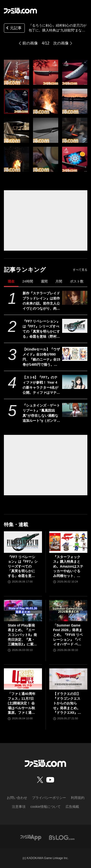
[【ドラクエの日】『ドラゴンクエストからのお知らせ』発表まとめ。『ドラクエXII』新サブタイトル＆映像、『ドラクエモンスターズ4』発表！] (68, 679)
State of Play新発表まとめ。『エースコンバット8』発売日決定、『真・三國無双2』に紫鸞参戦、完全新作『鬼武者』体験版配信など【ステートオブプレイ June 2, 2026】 (22, 635)
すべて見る (80, 270)
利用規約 (78, 798)
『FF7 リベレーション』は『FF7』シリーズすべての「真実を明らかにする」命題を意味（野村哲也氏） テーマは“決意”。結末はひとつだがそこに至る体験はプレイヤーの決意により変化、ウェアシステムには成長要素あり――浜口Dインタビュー (41, 329)
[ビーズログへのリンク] (62, 837)
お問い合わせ (17, 798)
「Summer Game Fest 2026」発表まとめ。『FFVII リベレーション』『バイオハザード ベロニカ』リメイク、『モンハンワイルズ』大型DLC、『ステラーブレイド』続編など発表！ (68, 635)
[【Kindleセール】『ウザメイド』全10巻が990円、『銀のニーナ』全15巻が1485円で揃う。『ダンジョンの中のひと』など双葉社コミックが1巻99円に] (75, 354)
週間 (44, 281)
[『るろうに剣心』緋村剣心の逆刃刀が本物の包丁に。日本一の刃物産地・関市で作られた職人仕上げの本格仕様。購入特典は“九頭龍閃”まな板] (17, 72)
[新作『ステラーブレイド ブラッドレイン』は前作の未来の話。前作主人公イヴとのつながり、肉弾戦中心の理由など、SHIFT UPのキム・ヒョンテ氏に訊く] (75, 298)
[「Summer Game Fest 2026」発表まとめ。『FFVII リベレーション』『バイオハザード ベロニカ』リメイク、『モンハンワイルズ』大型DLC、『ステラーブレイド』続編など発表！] (68, 611)
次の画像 (61, 43)
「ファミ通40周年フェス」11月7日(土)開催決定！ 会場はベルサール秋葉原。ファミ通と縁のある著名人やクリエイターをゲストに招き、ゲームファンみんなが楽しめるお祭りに (22, 704)
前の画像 (30, 43)
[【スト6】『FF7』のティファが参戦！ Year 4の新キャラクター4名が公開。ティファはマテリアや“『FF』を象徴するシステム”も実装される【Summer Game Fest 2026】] (75, 382)
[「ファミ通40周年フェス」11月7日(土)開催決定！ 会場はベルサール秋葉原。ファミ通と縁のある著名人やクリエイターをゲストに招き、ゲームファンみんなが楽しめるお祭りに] (23, 679)
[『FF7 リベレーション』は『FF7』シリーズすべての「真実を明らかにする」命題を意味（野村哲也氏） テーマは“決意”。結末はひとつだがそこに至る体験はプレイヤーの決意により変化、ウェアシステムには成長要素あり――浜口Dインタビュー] (75, 326)
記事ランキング (25, 270)
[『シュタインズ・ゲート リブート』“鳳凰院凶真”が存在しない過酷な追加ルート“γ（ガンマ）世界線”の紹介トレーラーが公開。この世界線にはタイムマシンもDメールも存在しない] (75, 410)
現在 (11, 281)
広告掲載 (72, 807)
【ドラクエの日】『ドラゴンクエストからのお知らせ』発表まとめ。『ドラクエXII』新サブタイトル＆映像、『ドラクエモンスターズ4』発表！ (67, 704)
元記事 (13, 28)
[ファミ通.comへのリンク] (20, 11)
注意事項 (19, 807)
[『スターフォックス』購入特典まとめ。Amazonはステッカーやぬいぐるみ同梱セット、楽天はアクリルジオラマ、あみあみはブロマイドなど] (68, 542)
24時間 (28, 281)
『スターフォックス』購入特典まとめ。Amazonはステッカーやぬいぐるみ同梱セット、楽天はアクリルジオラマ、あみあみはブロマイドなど (68, 567)
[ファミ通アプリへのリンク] (31, 837)
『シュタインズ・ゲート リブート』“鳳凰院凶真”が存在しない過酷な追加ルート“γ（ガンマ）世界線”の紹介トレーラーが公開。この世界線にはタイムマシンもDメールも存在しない (41, 413)
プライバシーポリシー (49, 798)
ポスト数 (77, 281)
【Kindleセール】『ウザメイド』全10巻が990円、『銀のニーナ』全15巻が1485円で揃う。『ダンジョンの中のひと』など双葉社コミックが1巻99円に (41, 357)
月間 (59, 281)
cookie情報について (45, 807)
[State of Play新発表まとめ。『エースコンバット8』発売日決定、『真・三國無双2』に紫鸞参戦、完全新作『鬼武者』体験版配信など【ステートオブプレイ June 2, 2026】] (23, 611)
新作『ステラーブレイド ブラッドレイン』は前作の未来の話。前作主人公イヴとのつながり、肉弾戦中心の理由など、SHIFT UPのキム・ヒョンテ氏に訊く (41, 301)
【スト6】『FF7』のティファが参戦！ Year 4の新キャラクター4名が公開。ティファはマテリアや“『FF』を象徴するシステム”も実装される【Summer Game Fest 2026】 (41, 385)
